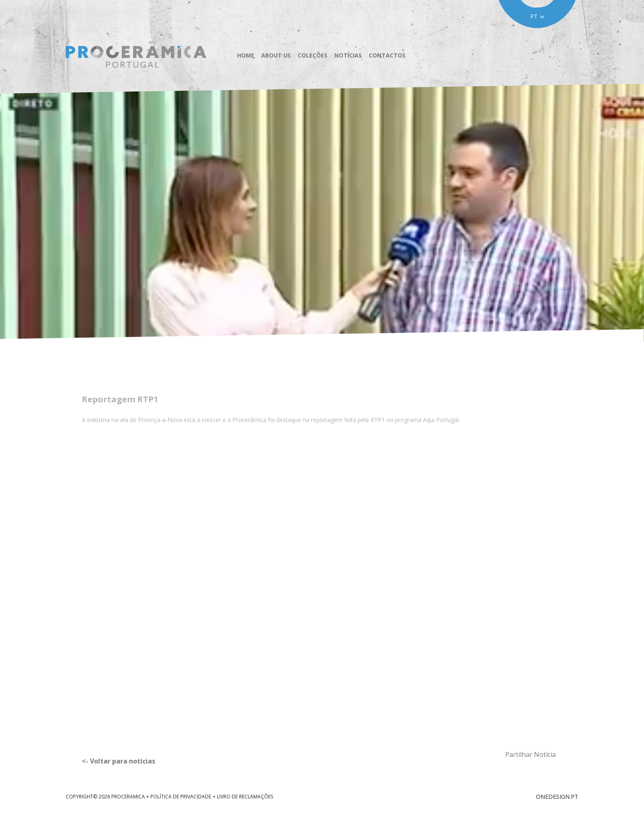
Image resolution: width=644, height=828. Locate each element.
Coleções (313, 55)
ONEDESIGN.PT (557, 797)
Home (246, 55)
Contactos (387, 55)
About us (276, 55)
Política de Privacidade (181, 797)
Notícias (348, 55)
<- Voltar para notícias (118, 761)
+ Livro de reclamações (243, 797)
